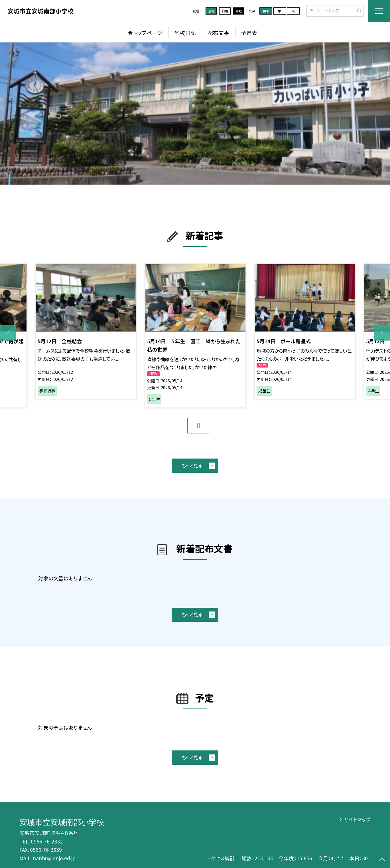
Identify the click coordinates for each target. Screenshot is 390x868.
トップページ (148, 33)
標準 (266, 11)
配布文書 (218, 33)
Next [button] (382, 333)
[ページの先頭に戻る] (382, 860)
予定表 (249, 33)
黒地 (239, 11)
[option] (195, 113)
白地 (225, 11)
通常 (211, 11)
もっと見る (192, 465)
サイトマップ (357, 819)
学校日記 (185, 33)
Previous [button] (8, 333)
